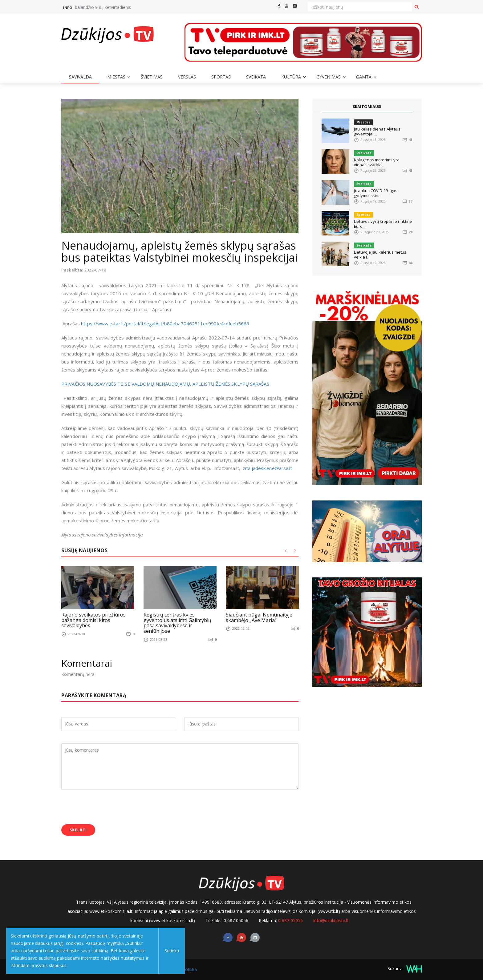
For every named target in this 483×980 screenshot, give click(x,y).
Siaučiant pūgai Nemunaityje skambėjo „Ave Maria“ (259, 617)
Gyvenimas (329, 77)
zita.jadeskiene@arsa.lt (267, 468)
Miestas (116, 77)
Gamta (364, 77)
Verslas (187, 77)
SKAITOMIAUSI (367, 107)
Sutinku (170, 951)
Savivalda (80, 77)
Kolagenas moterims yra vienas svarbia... (377, 162)
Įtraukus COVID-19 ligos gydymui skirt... (376, 193)
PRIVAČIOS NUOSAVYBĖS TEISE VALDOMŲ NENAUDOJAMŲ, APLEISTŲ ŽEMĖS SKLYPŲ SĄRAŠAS (165, 384)
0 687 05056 (290, 920)
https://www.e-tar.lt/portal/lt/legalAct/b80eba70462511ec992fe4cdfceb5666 (165, 323)
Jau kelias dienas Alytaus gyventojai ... (377, 131)
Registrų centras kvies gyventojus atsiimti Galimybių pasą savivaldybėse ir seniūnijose (177, 623)
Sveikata (256, 77)
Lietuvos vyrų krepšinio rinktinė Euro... (383, 224)
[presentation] (108, 807)
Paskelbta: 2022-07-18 (84, 270)
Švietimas (152, 77)
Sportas (221, 77)
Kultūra (291, 77)
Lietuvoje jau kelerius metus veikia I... (380, 255)
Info (67, 8)
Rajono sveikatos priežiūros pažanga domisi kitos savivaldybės (93, 620)
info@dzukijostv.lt (331, 920)
